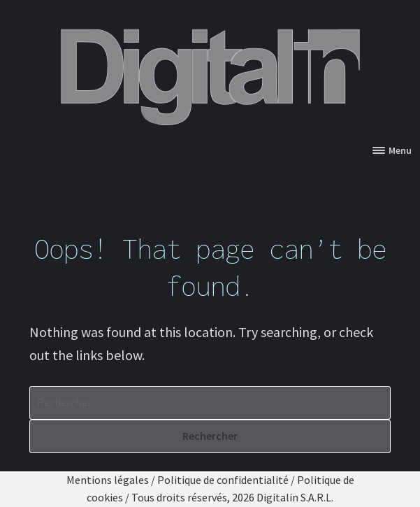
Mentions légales (108, 480)
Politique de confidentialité (223, 480)
